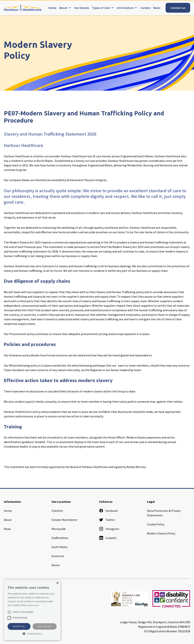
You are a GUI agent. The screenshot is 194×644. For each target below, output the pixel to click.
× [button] (57, 583)
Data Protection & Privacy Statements (164, 513)
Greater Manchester (65, 520)
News (157, 8)
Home (52, 8)
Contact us (178, 8)
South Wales (60, 547)
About (63, 8)
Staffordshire (60, 538)
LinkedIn (108, 538)
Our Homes (82, 8)
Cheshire (57, 511)
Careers (145, 8)
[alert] (32, 610)
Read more (34, 605)
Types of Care (101, 8)
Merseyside (59, 529)
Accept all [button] (19, 626)
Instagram (109, 529)
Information (125, 8)
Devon (56, 565)
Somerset (58, 556)
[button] (32, 634)
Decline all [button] (45, 626)
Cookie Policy (156, 524)
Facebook (108, 511)
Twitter (107, 520)
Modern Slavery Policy (161, 533)
